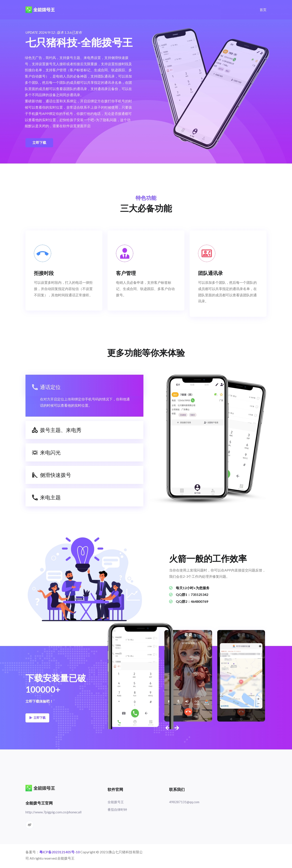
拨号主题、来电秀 (57, 431)
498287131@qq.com (185, 804)
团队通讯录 (211, 274)
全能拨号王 (116, 804)
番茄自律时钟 (118, 811)
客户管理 (127, 274)
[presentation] (167, 729)
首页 (263, 10)
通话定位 (46, 388)
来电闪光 (46, 454)
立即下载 (39, 142)
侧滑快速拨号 (52, 476)
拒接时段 (44, 274)
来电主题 (46, 499)
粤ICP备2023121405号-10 (60, 853)
